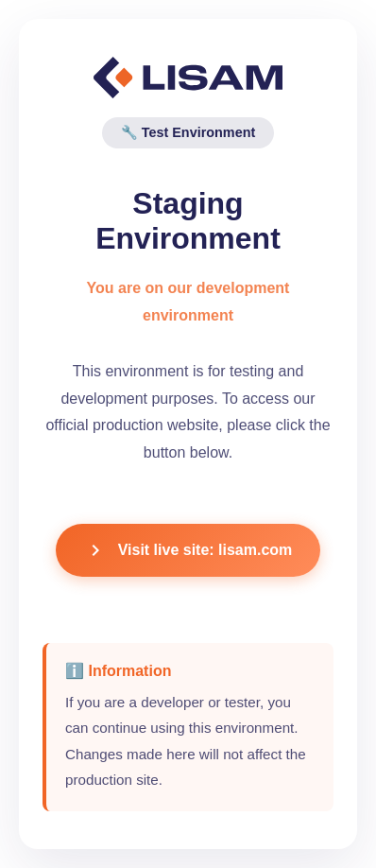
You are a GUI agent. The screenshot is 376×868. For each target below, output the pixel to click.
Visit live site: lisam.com (188, 550)
